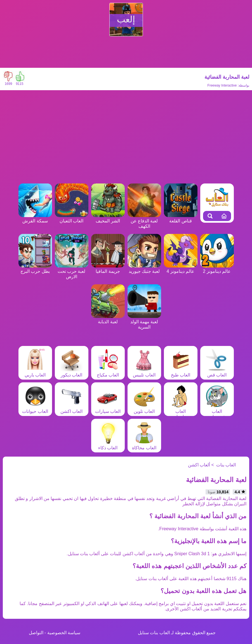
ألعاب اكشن (199, 465)
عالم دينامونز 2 (217, 269)
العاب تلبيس (144, 372)
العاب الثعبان (72, 218)
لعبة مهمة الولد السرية (144, 322)
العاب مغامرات (181, 411)
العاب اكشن (72, 409)
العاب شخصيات (217, 411)
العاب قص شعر (217, 375)
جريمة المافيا (108, 269)
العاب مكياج (108, 372)
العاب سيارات (108, 409)
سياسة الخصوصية (64, 633)
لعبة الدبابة (108, 319)
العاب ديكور (72, 372)
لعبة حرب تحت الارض (72, 271)
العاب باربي (35, 372)
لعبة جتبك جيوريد (144, 269)
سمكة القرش (35, 218)
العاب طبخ (181, 372)
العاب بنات (226, 465)
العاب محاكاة (144, 445)
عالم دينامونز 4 (181, 269)
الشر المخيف (108, 218)
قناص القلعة (181, 218)
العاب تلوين (144, 409)
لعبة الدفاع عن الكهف (144, 221)
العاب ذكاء (108, 445)
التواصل (36, 633)
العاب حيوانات (35, 409)
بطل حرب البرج (35, 269)
